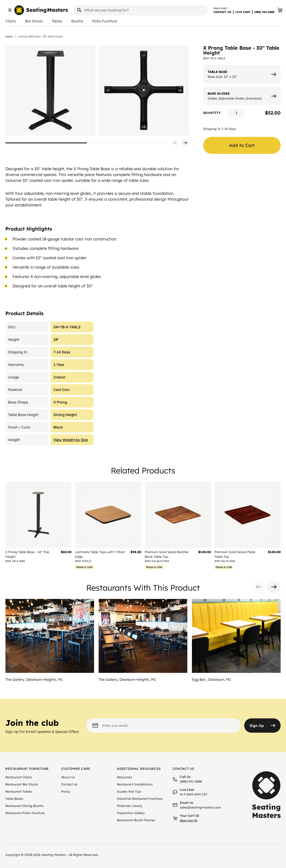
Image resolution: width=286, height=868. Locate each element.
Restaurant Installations (135, 784)
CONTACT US (222, 12)
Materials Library (130, 806)
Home (9, 36)
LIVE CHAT (243, 12)
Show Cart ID (189, 820)
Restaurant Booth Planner (136, 820)
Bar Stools (34, 21)
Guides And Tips (129, 792)
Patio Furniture (105, 21)
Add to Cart (242, 145)
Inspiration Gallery (131, 813)
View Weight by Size (71, 440)
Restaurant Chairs (19, 777)
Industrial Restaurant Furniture (140, 799)
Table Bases (14, 799)
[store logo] (41, 10)
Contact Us (69, 784)
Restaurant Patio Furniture (25, 813)
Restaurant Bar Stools (22, 784)
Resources (124, 777)
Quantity (212, 113)
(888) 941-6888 (264, 12)
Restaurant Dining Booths (24, 806)
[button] (175, 143)
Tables (57, 21)
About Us (68, 777)
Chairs (11, 21)
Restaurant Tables (19, 792)
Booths (77, 21)
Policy (66, 792)
